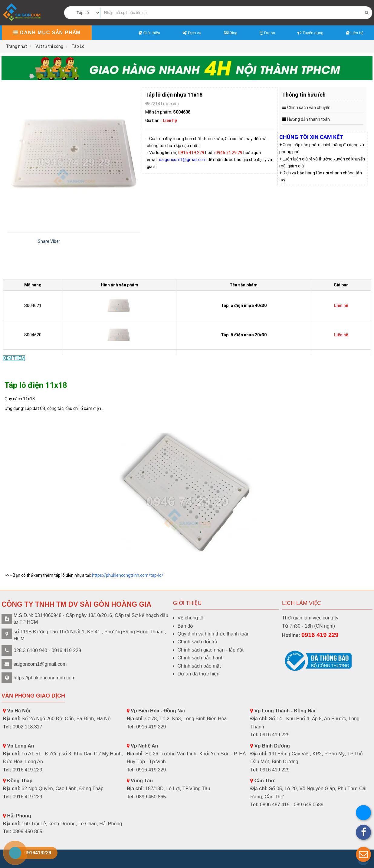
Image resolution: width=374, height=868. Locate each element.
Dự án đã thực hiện (199, 674)
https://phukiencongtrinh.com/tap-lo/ (128, 575)
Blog (231, 33)
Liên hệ (355, 33)
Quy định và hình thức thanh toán (214, 634)
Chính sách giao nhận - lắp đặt (211, 650)
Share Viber (49, 241)
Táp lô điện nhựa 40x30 (244, 305)
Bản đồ (185, 626)
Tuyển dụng (310, 33)
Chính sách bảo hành (201, 658)
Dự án (267, 33)
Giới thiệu (149, 33)
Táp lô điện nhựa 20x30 (244, 335)
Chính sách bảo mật (199, 666)
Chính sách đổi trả (197, 642)
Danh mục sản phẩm (47, 33)
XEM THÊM (14, 358)
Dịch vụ (192, 33)
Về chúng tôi (191, 618)
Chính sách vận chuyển (309, 107)
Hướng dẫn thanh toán (308, 119)
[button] (363, 854)
